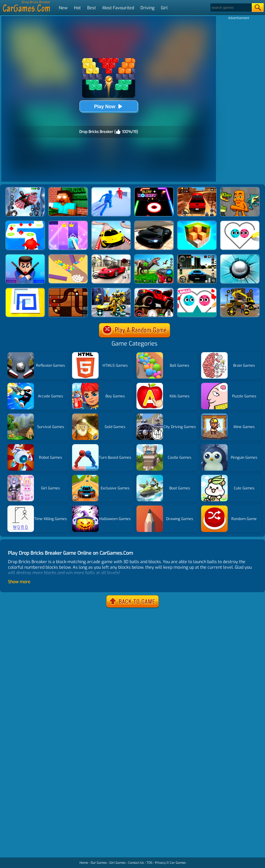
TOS (149, 863)
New (63, 8)
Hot (77, 8)
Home (84, 863)
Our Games (99, 863)
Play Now (109, 106)
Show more (19, 582)
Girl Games (118, 863)
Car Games (178, 863)
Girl (164, 8)
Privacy (160, 863)
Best (92, 8)
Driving (147, 8)
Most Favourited (118, 8)
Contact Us (136, 863)
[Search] (231, 8)
